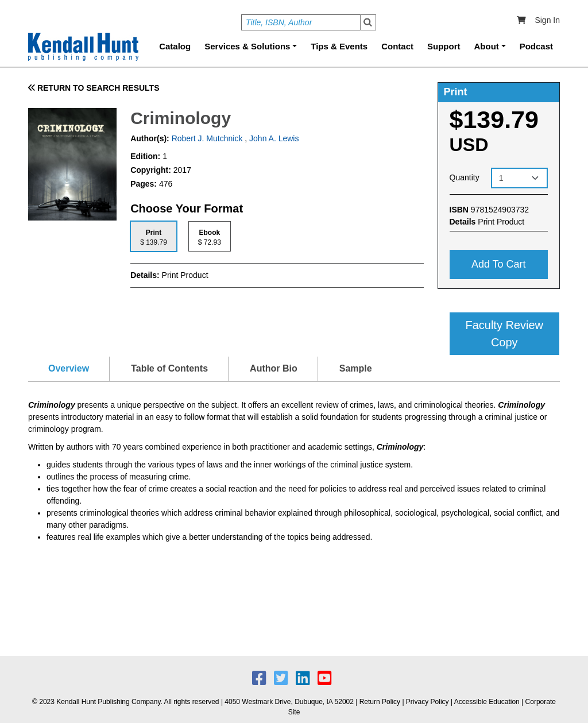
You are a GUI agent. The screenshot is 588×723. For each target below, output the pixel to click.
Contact (397, 46)
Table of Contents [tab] (169, 368)
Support (444, 46)
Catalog (175, 46)
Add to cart (499, 264)
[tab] (154, 236)
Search (368, 22)
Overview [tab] (69, 368)
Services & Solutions (247, 46)
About (487, 46)
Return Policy (380, 702)
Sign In (547, 20)
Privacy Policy (428, 702)
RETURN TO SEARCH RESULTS (94, 88)
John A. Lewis (274, 138)
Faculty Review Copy (504, 334)
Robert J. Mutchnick (206, 138)
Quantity (465, 177)
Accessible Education (487, 702)
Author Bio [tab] (274, 368)
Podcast (536, 46)
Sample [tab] (356, 368)
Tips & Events (339, 46)
